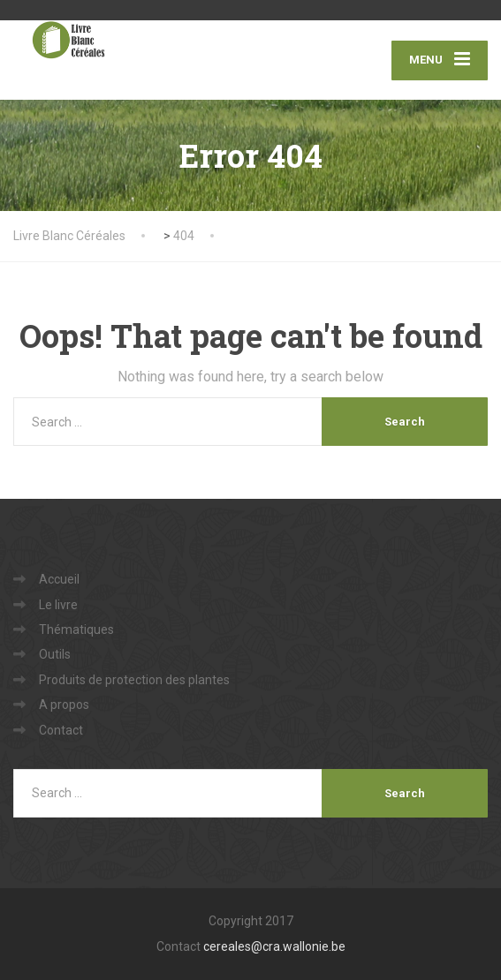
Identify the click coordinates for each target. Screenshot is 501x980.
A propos (64, 705)
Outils (55, 654)
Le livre (58, 605)
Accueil (59, 579)
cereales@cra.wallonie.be (274, 946)
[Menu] (440, 60)
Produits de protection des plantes (134, 680)
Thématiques (76, 629)
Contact (61, 730)
